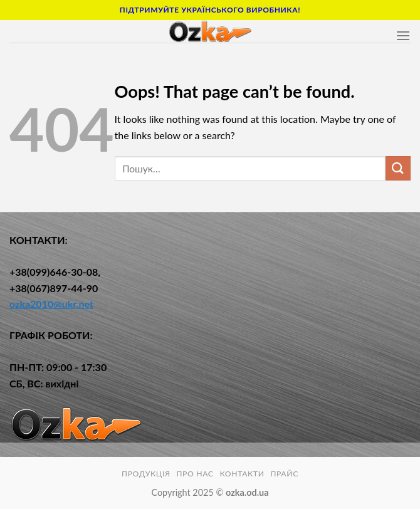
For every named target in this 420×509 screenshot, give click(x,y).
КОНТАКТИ (242, 474)
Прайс (284, 474)
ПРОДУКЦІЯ (146, 474)
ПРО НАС (195, 474)
